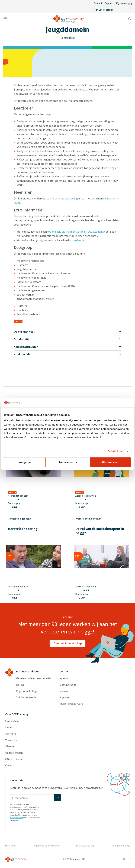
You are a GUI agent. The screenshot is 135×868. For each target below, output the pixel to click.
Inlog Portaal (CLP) (71, 704)
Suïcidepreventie (26, 697)
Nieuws (64, 691)
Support (109, 3)
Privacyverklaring (85, 846)
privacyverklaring (16, 818)
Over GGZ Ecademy (17, 714)
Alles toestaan (110, 462)
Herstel (21, 685)
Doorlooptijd (67, 339)
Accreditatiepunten (67, 347)
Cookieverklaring (121, 846)
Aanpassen (68, 462)
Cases (9, 765)
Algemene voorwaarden (46, 846)
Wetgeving (72, 198)
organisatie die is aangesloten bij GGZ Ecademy (76, 232)
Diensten (11, 746)
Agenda (64, 678)
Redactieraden (14, 753)
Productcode (67, 354)
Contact (98, 3)
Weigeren (25, 462)
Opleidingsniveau (67, 332)
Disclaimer (11, 846)
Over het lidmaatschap (68, 643)
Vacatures (11, 740)
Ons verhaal (12, 721)
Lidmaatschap (68, 685)
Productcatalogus (28, 671)
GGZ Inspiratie (14, 759)
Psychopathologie (27, 691)
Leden (9, 727)
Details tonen (116, 451)
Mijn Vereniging (124, 3)
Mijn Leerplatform (104, 10)
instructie (79, 240)
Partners (11, 734)
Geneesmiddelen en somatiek (34, 678)
